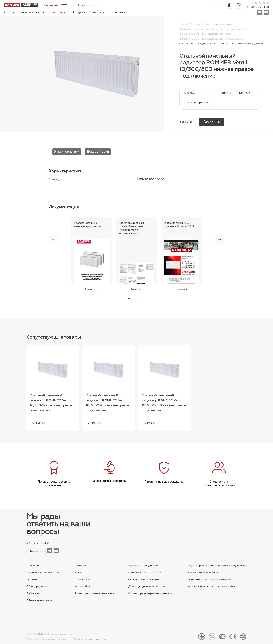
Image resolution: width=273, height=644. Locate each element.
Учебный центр (61, 12)
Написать (36, 551)
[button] (220, 240)
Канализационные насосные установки (211, 586)
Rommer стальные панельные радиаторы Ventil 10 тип (205, 34)
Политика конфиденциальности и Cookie (47, 639)
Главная (183, 24)
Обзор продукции (37, 586)
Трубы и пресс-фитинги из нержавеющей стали (217, 566)
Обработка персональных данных (90, 639)
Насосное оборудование (203, 572)
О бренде (9, 12)
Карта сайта (82, 586)
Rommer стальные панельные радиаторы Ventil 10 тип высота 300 (211, 39)
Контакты (119, 12)
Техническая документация (43, 572)
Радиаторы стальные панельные (218, 24)
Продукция (195, 24)
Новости (80, 572)
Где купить (79, 12)
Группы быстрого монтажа (145, 572)
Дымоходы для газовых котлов (147, 586)
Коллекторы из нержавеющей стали (151, 593)
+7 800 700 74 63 (258, 7)
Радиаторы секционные (143, 566)
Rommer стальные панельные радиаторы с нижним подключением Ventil (214, 29)
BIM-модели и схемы (39, 600)
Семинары (81, 566)
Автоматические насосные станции (209, 579)
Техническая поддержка (34, 12)
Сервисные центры (100, 12)
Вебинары (33, 593)
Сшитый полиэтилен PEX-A (145, 579)
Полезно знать (83, 579)
